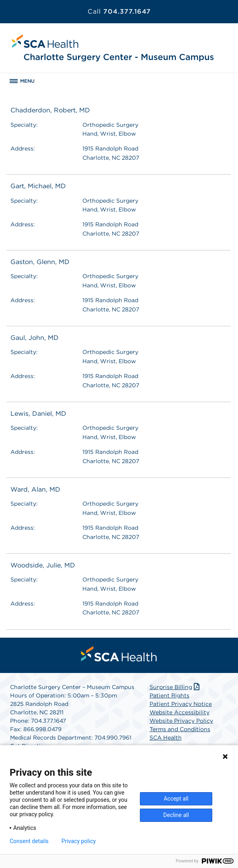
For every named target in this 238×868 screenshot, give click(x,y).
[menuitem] (119, 654)
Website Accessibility (180, 712)
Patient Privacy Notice (181, 704)
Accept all (176, 799)
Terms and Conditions (180, 729)
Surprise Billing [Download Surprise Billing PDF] (175, 687)
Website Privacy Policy (181, 721)
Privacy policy (79, 841)
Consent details (29, 841)
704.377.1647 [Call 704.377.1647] (119, 11)
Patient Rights (169, 695)
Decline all (176, 815)
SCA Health (166, 738)
